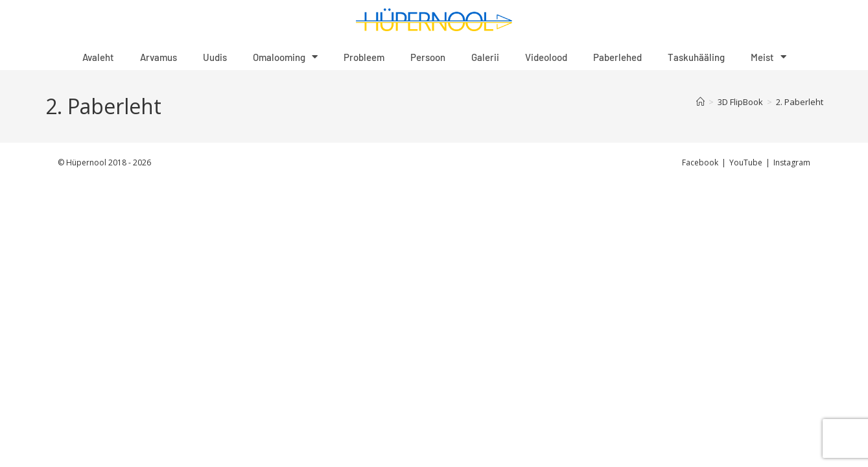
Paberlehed (617, 57)
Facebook (700, 162)
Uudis (215, 57)
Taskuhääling (696, 57)
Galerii (485, 57)
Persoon (428, 57)
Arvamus (158, 57)
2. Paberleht (800, 102)
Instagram (792, 162)
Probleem (364, 57)
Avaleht (98, 57)
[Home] (700, 102)
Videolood (546, 57)
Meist (768, 57)
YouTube (746, 162)
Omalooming (285, 57)
